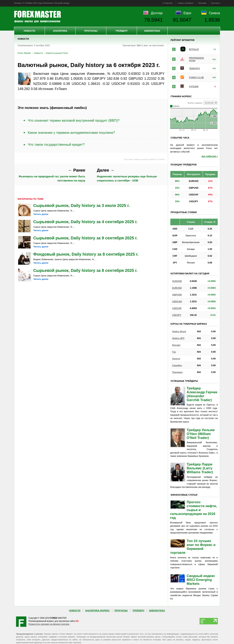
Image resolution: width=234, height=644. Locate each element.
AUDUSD (177, 281)
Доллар (157, 13)
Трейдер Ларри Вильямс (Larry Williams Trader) (200, 468)
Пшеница (177, 372)
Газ (174, 352)
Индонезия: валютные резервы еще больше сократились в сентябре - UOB (127, 175)
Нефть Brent (179, 331)
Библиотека (152, 31)
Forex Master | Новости (37, 17)
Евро (187, 13)
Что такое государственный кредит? (56, 144)
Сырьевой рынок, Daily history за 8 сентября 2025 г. (85, 270)
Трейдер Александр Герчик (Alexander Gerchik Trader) (202, 394)
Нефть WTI (178, 338)
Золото (176, 359)
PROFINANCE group (197, 59)
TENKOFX (195, 68)
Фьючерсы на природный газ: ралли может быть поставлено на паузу (52, 175)
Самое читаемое (185, 3)
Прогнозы (91, 31)
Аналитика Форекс (98, 611)
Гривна (215, 13)
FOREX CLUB (197, 77)
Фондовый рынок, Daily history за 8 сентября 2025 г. (86, 254)
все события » (210, 156)
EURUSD (177, 288)
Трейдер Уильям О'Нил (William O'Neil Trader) (201, 434)
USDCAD (177, 301)
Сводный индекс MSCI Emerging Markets (201, 580)
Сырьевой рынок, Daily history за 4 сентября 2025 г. (85, 222)
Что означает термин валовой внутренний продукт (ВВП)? (74, 120)
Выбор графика (195, 103)
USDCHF (177, 308)
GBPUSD (177, 295)
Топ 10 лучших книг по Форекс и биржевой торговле (193, 547)
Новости (29, 31)
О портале (168, 3)
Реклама (202, 3)
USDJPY (177, 315)
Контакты (216, 3)
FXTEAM (194, 87)
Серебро (177, 365)
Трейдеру (122, 31)
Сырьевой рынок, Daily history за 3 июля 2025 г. (82, 205)
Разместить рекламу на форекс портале (49, 624)
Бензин (176, 345)
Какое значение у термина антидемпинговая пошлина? (71, 133)
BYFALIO (194, 49)
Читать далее (41, 214)
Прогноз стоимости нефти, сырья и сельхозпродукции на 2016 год (194, 510)
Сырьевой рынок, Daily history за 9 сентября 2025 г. (85, 238)
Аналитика (60, 31)
